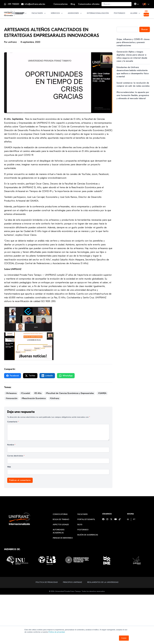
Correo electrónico (16, 456)
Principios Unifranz (72, 582)
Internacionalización (98, 13)
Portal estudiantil (86, 519)
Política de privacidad (57, 632)
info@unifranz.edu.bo (35, 4)
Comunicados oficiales (89, 4)
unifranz (13, 42)
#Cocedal (25, 393)
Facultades (39, 13)
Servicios (57, 13)
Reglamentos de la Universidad (103, 582)
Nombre (11, 445)
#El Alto (38, 393)
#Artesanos (11, 393)
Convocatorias (61, 4)
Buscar (145, 29)
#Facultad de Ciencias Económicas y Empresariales (70, 393)
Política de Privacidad (47, 582)
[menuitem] (128, 519)
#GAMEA (102, 393)
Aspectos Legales (61, 525)
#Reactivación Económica (34, 398)
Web (9, 467)
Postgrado (120, 13)
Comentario (13, 422)
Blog (73, 4)
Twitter (30, 376)
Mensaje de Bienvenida (63, 538)
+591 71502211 (13, 4)
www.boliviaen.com (57, 178)
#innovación (12, 398)
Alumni (135, 13)
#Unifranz (54, 398)
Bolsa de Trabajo (61, 519)
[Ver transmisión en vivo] (146, 13)
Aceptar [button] (124, 638)
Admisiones (75, 13)
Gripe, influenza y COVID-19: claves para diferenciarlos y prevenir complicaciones (133, 42)
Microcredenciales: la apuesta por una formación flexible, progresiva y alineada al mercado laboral (133, 95)
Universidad (19, 13)
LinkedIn (47, 376)
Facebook (13, 376)
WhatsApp (66, 376)
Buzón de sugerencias (88, 535)
